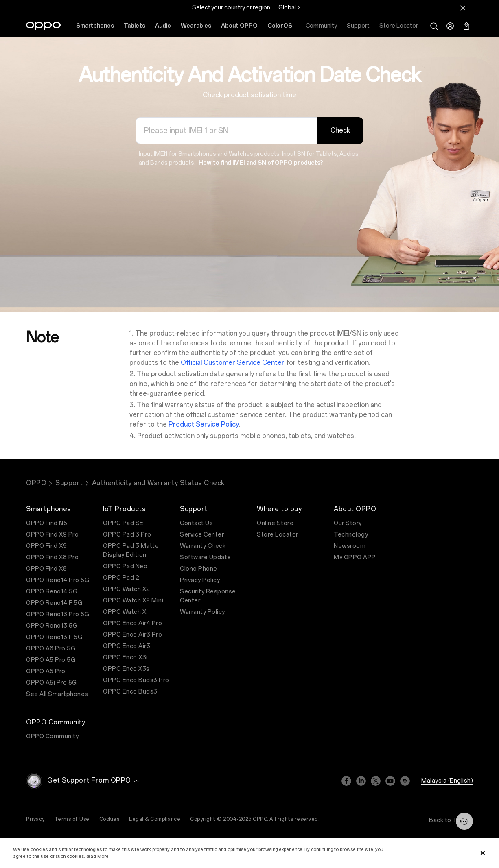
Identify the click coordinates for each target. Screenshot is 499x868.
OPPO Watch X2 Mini (133, 601)
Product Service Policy (204, 424)
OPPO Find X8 (46, 569)
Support (69, 483)
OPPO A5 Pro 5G (51, 660)
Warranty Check (203, 546)
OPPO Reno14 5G (52, 592)
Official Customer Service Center (233, 363)
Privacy (35, 819)
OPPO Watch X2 (127, 589)
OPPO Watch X (125, 612)
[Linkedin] (361, 781)
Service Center (202, 535)
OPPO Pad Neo (125, 566)
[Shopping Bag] (466, 26)
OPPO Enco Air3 (127, 646)
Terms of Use (72, 819)
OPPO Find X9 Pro (52, 535)
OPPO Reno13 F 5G (54, 637)
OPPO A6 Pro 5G (51, 649)
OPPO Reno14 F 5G (54, 603)
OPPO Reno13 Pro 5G (58, 614)
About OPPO (239, 26)
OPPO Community (52, 736)
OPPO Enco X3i (125, 658)
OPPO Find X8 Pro (52, 557)
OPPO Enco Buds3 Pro (136, 680)
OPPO (36, 483)
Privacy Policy (200, 580)
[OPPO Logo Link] (43, 26)
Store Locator (278, 535)
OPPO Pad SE (123, 523)
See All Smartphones (57, 694)
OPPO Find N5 (47, 523)
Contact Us (196, 523)
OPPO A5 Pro (46, 671)
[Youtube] (390, 781)
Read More (97, 856)
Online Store (275, 523)
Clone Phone (199, 569)
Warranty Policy (202, 612)
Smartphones (95, 26)
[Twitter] (376, 781)
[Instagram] (405, 781)
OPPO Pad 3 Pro (127, 535)
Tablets (135, 26)
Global (287, 8)
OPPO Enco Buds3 (130, 692)
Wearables (196, 26)
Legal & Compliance (155, 819)
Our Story (348, 523)
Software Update (206, 557)
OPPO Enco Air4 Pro (132, 623)
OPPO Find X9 (46, 546)
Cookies (109, 819)
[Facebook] (346, 781)
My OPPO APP (355, 557)
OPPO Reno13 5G (52, 626)
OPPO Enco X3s (126, 669)
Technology (351, 535)
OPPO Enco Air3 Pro (132, 635)
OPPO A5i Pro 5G (51, 683)
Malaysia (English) (447, 781)
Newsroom (350, 546)
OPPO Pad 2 (121, 578)
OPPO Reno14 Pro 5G (58, 580)
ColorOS (280, 26)
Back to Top (451, 820)
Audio (163, 26)
